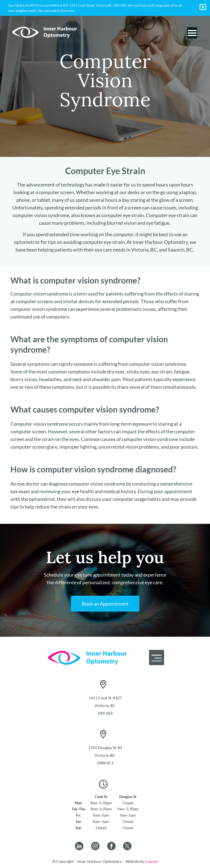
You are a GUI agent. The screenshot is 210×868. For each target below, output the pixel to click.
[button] (157, 657)
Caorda (151, 861)
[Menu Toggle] (192, 33)
